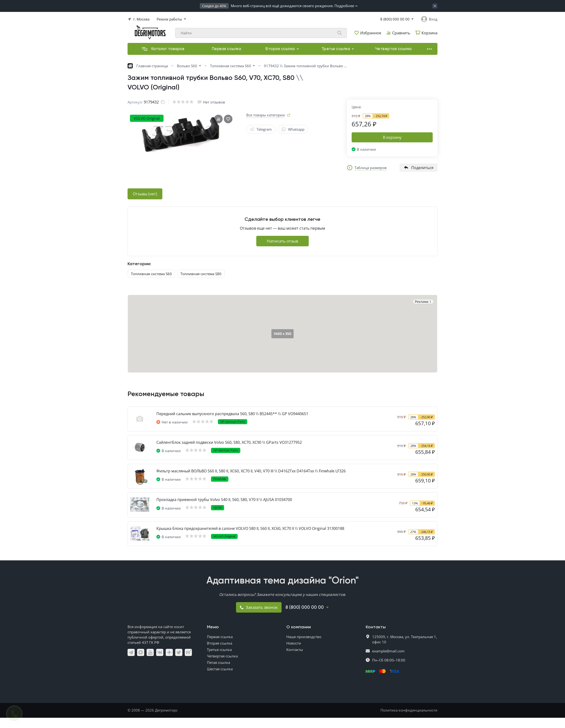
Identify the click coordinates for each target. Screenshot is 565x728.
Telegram (261, 129)
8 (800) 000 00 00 (395, 19)
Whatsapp (293, 129)
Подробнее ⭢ (346, 6)
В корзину (392, 137)
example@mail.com (388, 651)
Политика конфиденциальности (409, 710)
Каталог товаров (163, 49)
